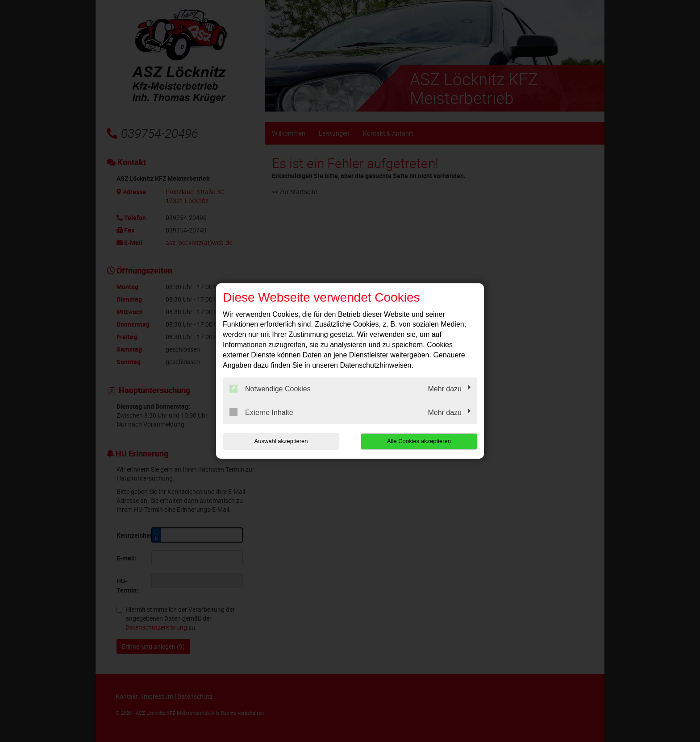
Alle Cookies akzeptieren (420, 441)
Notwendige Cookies (270, 389)
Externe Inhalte (261, 412)
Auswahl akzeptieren (280, 441)
